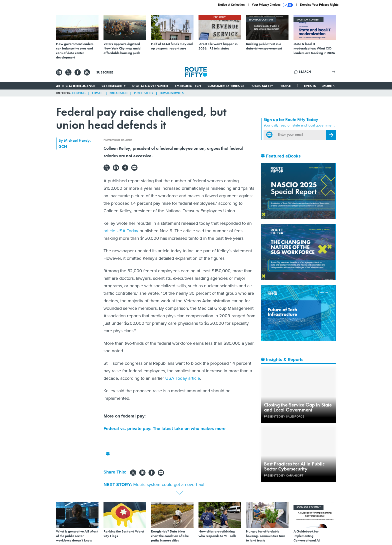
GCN (63, 146)
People (285, 86)
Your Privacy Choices (272, 5)
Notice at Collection (231, 5)
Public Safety (262, 86)
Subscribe (105, 72)
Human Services (172, 93)
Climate (97, 93)
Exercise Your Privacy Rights (319, 5)
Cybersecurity (114, 86)
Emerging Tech (188, 86)
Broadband (118, 93)
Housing (79, 93)
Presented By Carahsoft (284, 475)
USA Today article (183, 378)
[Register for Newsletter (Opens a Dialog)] (331, 135)
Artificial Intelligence (75, 86)
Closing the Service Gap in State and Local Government (298, 407)
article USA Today (121, 231)
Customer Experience (226, 86)
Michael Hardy (77, 140)
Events (310, 86)
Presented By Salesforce (284, 416)
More (329, 86)
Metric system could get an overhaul (169, 484)
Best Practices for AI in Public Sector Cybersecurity (294, 466)
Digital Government (150, 86)
